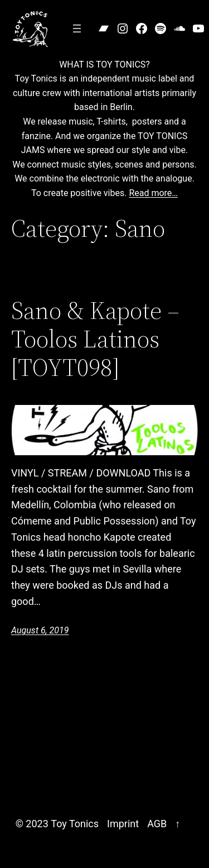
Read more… (153, 193)
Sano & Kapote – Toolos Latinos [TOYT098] (95, 339)
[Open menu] (77, 28)
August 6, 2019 (40, 630)
